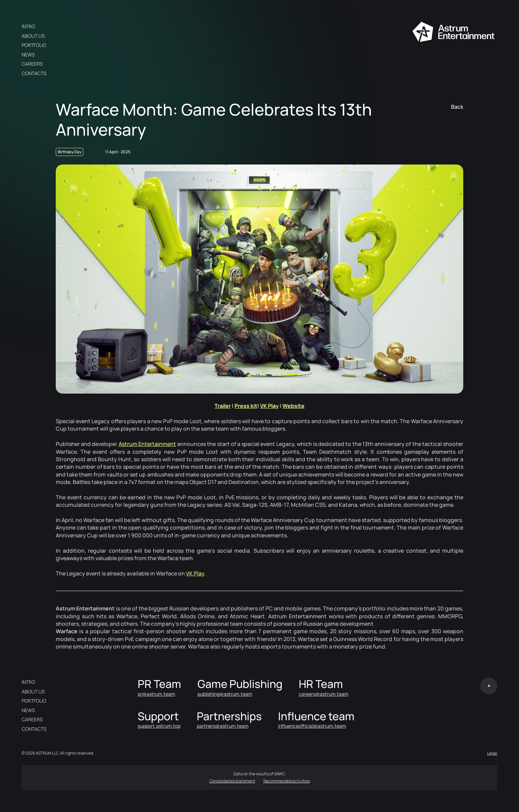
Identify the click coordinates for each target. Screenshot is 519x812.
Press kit (246, 406)
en (136, 26)
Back (457, 107)
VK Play (269, 406)
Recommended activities (287, 781)
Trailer (223, 406)
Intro (28, 26)
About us (33, 36)
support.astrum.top (159, 726)
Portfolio (34, 45)
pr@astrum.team (156, 694)
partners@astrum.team (223, 726)
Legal (492, 753)
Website (293, 406)
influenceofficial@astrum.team (312, 726)
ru (126, 26)
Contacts (34, 73)
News (28, 55)
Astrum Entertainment (147, 444)
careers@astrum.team (324, 694)
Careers (32, 64)
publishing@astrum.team (225, 694)
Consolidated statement (232, 781)
